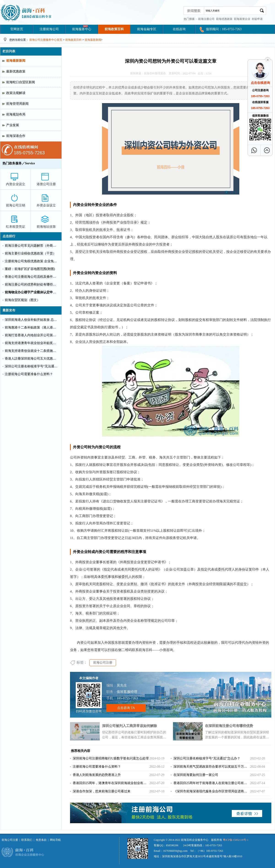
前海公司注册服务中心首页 (46, 40)
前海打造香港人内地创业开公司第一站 (32, 335)
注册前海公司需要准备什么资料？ (97, 767)
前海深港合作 (16, 136)
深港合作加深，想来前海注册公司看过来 (102, 791)
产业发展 (13, 125)
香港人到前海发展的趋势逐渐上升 (97, 775)
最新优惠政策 (16, 71)
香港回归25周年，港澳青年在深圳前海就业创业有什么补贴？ (111, 783)
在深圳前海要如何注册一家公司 (196, 775)
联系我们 (27, 840)
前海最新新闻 (93, 40)
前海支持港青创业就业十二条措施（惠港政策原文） (32, 351)
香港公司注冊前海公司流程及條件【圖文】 (32, 277)
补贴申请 (257, 19)
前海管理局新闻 (17, 104)
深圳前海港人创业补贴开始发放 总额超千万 (32, 320)
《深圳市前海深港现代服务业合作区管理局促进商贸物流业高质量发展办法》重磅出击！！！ (212, 791)
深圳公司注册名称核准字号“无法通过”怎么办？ (207, 758)
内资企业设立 (16, 184)
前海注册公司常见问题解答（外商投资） (32, 246)
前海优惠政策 (224, 19)
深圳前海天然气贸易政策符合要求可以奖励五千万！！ (212, 767)
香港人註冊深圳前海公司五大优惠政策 (32, 359)
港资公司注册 (46, 184)
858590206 (172, 845)
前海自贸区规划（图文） (22, 300)
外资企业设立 (46, 205)
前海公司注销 (16, 205)
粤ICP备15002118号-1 (236, 840)
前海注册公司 (206, 19)
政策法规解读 (16, 93)
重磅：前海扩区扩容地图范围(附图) (30, 269)
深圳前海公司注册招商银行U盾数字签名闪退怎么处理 (111, 758)
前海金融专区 (147, 29)
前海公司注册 (103, 663)
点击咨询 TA (126, 708)
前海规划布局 (16, 114)
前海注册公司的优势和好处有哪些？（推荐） (32, 284)
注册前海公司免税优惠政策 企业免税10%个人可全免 (32, 261)
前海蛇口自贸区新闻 (21, 82)
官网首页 (17, 29)
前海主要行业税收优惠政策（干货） (30, 253)
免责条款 (41, 840)
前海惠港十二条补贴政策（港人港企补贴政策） (32, 327)
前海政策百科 (114, 29)
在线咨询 (179, 29)
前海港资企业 (242, 19)
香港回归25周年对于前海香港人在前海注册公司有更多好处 (212, 783)
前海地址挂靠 (46, 227)
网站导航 (55, 840)
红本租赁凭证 (16, 227)
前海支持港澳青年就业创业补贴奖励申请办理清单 (32, 343)
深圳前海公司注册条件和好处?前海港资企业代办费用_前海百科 (26, 13)
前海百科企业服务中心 (195, 840)
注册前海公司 (49, 29)
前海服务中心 (82, 29)
